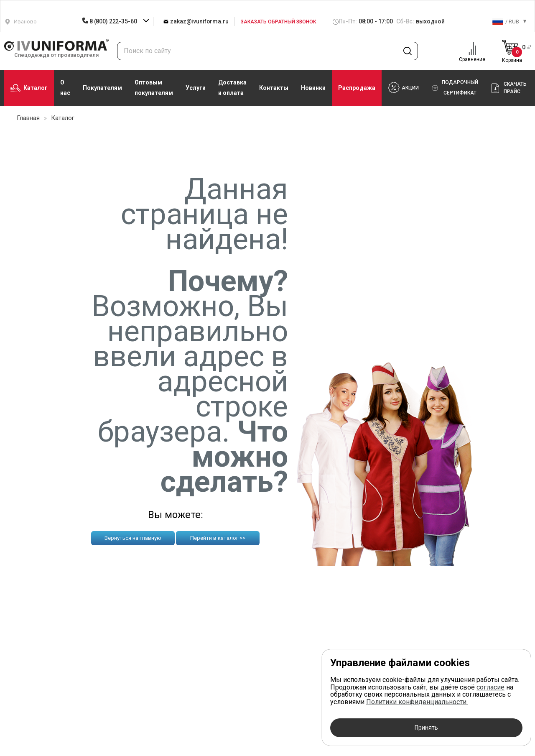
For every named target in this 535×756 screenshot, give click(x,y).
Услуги (196, 88)
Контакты (274, 88)
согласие (490, 687)
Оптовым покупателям (154, 88)
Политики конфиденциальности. (417, 702)
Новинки (313, 88)
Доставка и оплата (232, 88)
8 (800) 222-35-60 (110, 21)
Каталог (29, 88)
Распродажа (357, 88)
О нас (65, 88)
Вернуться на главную (133, 538)
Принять (426, 728)
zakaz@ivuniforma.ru (196, 21)
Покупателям (102, 88)
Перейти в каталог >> (218, 538)
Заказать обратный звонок (278, 22)
